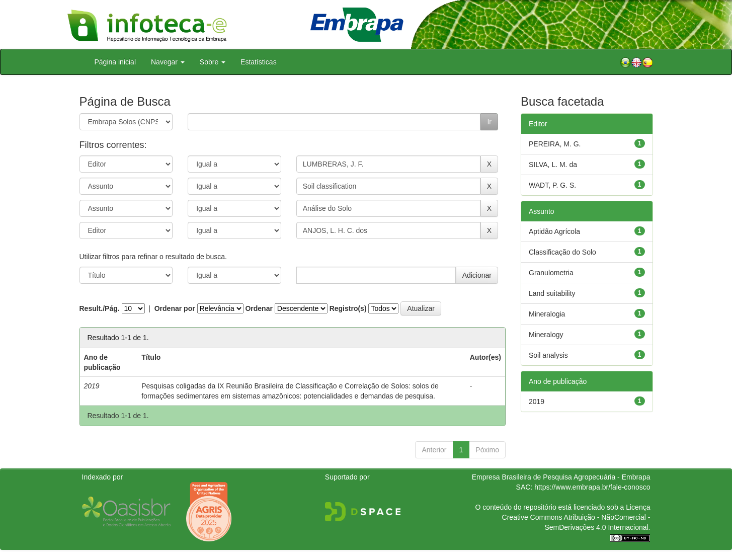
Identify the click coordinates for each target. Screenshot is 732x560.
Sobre (213, 62)
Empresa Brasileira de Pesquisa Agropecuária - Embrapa (561, 477)
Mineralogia (547, 314)
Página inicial (115, 62)
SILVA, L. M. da (553, 165)
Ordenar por (175, 308)
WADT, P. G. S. (552, 185)
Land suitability (552, 293)
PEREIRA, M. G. (555, 144)
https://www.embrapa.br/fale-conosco (592, 487)
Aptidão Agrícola (554, 231)
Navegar (168, 62)
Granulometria (551, 273)
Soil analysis (548, 355)
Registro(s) (348, 308)
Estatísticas (259, 62)
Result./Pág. (100, 308)
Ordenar (259, 308)
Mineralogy (546, 335)
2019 (537, 402)
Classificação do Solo (562, 252)
